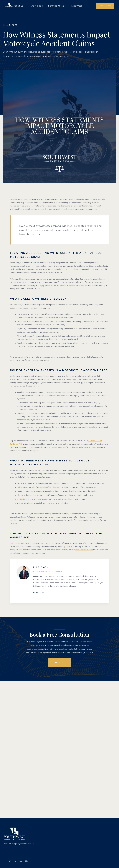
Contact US (59, 663)
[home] (9, 6)
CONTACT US (105, 6)
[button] (20, 6)
